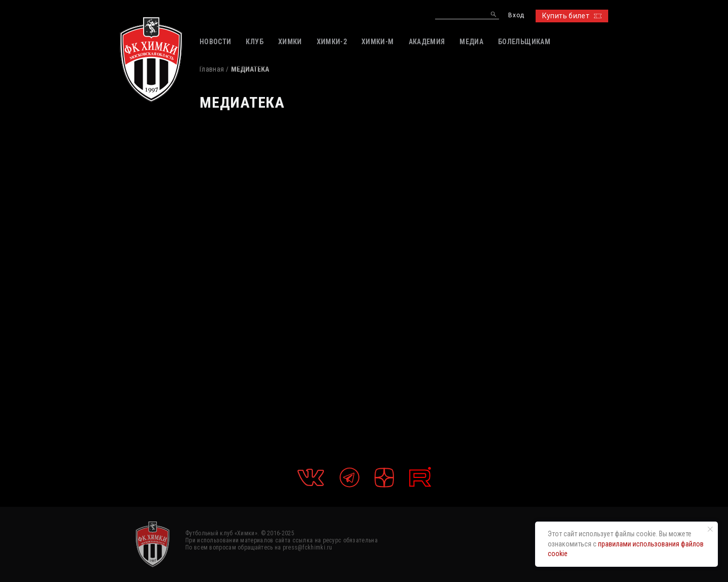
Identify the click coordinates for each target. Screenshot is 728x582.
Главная (212, 69)
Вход (516, 15)
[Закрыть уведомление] (710, 529)
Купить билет (572, 16)
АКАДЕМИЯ (427, 42)
